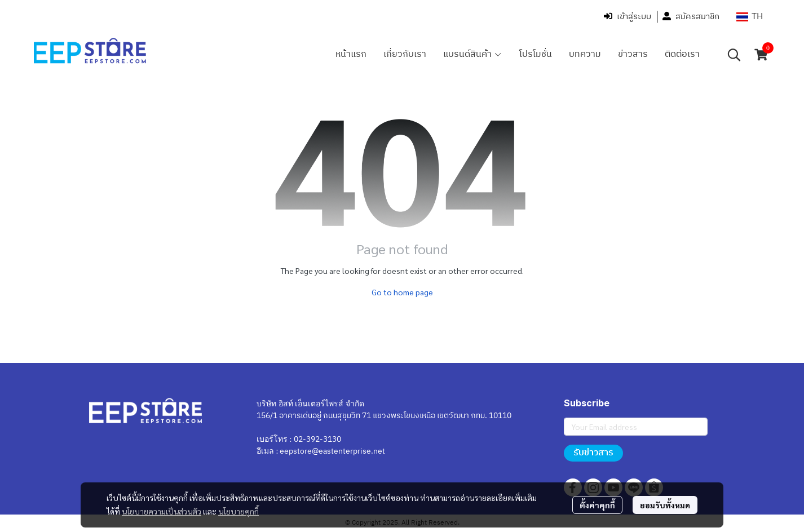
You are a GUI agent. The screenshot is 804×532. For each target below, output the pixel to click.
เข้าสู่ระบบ (628, 17)
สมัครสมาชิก (691, 17)
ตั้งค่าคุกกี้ (597, 505)
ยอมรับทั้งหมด (665, 505)
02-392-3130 (317, 439)
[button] (750, 17)
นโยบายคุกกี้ (238, 511)
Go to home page (402, 292)
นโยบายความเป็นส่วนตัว (162, 511)
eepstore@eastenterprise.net (332, 451)
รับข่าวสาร (593, 453)
